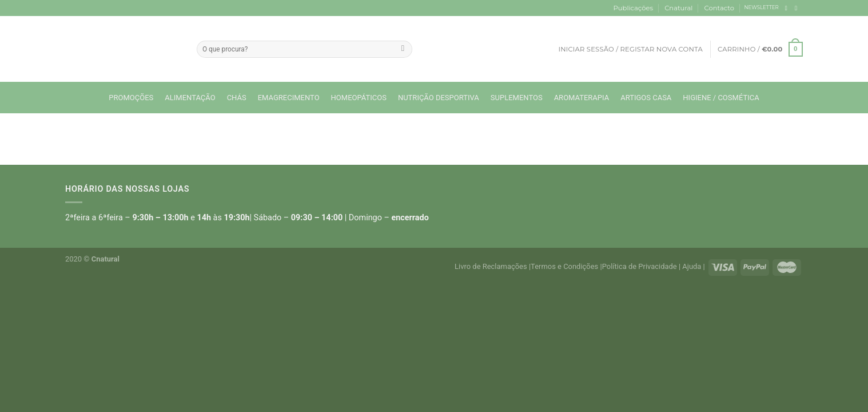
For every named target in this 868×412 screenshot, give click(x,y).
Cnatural (678, 8)
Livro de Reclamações (491, 266)
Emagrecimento (289, 98)
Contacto (719, 8)
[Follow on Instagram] (798, 8)
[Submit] (403, 49)
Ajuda (692, 266)
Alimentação (190, 98)
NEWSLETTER (762, 7)
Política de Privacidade (640, 266)
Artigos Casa (646, 98)
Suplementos (517, 98)
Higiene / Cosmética (721, 98)
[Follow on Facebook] (788, 8)
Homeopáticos (359, 98)
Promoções (131, 98)
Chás (237, 98)
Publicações (633, 8)
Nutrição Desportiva (439, 98)
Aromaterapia (582, 98)
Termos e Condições (564, 266)
